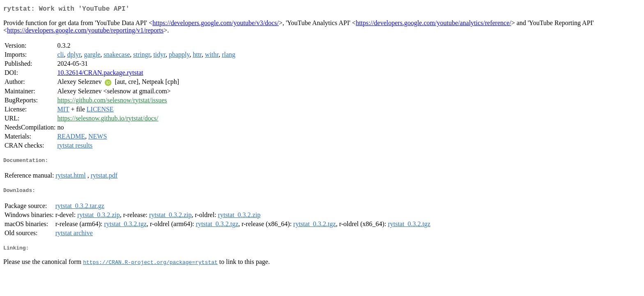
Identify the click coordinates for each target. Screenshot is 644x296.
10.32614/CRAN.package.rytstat (100, 74)
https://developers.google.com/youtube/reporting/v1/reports (85, 32)
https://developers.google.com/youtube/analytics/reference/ (434, 24)
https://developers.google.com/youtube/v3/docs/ (216, 24)
